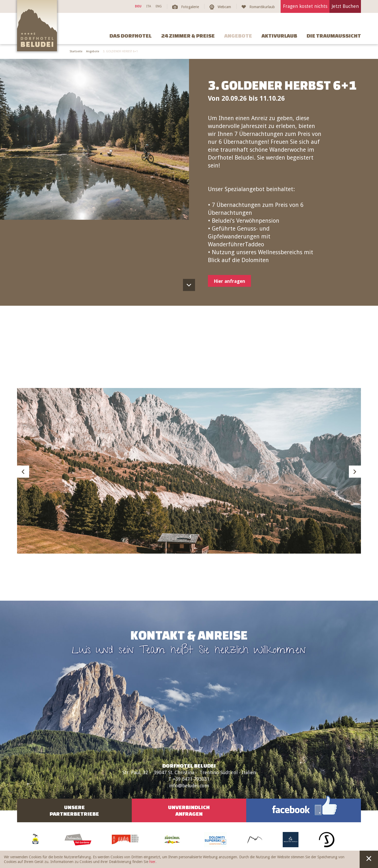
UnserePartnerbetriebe (74, 810)
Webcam (224, 7)
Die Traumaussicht (334, 36)
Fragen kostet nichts (305, 6)
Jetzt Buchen (345, 6)
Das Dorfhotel (131, 36)
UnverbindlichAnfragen (189, 810)
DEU (138, 6)
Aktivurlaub (279, 36)
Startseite (76, 51)
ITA (149, 6)
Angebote (238, 36)
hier (152, 862)
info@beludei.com (189, 786)
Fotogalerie (190, 7)
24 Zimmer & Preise (188, 36)
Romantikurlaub (262, 7)
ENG (159, 6)
